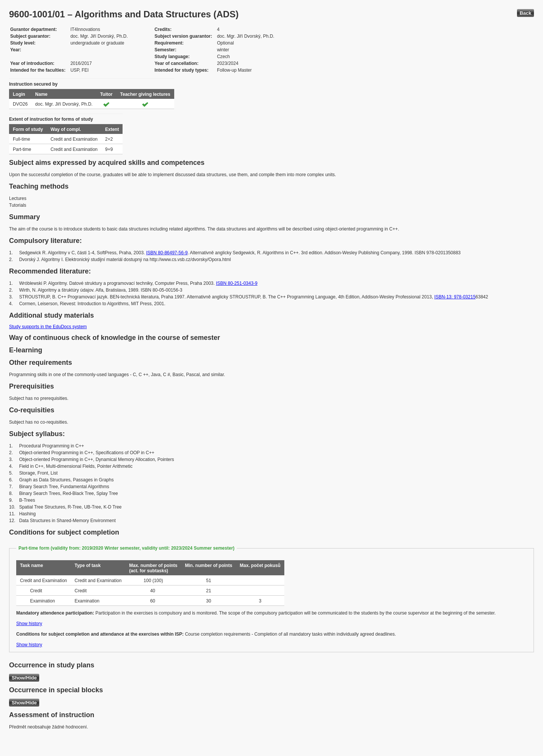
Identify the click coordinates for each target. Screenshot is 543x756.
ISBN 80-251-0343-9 (237, 283)
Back (525, 13)
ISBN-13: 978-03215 (455, 297)
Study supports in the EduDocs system (48, 327)
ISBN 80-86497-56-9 (167, 253)
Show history (29, 624)
